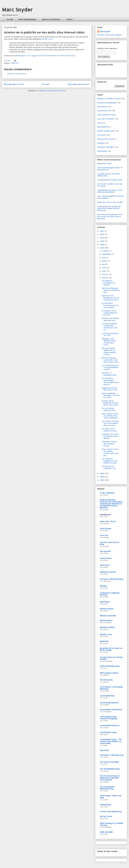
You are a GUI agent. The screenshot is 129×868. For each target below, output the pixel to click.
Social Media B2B (107, 696)
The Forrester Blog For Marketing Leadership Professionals (110, 778)
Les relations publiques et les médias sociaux (110, 461)
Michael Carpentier (108, 616)
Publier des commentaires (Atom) (52, 91)
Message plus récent (14, 84)
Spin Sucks (104, 750)
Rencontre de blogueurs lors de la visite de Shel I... (111, 298)
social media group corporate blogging (108, 718)
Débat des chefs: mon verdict (110, 202)
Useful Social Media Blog (111, 811)
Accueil (10, 19)
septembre (107, 254)
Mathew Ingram (107, 609)
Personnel (102, 135)
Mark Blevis (105, 602)
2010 (102, 241)
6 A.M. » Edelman (107, 493)
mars (104, 271)
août (104, 258)
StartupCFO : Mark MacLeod (112, 755)
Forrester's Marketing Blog (112, 579)
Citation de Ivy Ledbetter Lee (109, 467)
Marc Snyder (17, 10)
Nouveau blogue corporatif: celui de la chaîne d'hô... (110, 360)
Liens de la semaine (106, 119)
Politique (101, 143)
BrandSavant (105, 515)
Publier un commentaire (17, 74)
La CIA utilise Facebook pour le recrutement (110, 305)
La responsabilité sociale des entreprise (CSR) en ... (109, 327)
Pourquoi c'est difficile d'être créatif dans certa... (109, 342)
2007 (102, 248)
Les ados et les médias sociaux (109, 430)
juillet (105, 261)
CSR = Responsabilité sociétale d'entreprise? (111, 197)
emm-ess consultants (51, 19)
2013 (102, 231)
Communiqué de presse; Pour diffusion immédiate (110, 191)
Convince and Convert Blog (110, 543)
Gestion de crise (104, 111)
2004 (103, 480)
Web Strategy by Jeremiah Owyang (112, 824)
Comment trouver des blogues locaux (109, 444)
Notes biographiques (27, 19)
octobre (106, 251)
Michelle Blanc (106, 620)
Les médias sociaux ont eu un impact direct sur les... (110, 423)
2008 (103, 244)
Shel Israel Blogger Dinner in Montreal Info (110, 169)
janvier (105, 278)
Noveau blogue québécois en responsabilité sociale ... (109, 351)
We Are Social (106, 816)
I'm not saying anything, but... (109, 409)
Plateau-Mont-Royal (106, 139)
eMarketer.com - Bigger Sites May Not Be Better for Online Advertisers (47, 56)
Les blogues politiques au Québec (108, 283)
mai (104, 264)
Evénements (103, 107)
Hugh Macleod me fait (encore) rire (110, 389)
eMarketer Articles (108, 572)
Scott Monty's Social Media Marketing (111, 688)
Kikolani (103, 586)
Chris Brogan (105, 528)
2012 (102, 234)
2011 (102, 238)
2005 (103, 477)
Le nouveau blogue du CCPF (110, 334)
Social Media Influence (110, 725)
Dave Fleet (105, 565)
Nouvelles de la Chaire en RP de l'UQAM (111, 649)
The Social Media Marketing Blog (107, 788)
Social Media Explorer (109, 703)
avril (104, 268)
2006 (103, 473)
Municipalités (103, 127)
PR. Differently (106, 680)
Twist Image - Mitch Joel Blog (111, 797)
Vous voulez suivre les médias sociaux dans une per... (110, 452)
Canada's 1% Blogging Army (109, 374)
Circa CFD (104, 535)
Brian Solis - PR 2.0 (108, 521)
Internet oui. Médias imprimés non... (110, 319)
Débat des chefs (104, 164)
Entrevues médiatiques (107, 103)
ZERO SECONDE (106, 832)
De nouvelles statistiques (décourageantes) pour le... (110, 381)
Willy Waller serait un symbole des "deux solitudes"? (110, 416)
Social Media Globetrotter (111, 710)
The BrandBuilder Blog (110, 769)
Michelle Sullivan (107, 627)
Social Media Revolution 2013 (110, 180)
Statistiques (103, 151)
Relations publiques (106, 147)
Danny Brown (106, 558)
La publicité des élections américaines (109, 175)
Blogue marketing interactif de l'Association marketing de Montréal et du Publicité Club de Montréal (111, 504)
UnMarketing (105, 805)
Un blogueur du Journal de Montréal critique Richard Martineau (109, 208)
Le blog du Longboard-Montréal (110, 594)
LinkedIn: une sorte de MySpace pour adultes (110, 436)
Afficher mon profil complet (110, 35)
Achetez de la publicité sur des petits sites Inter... (110, 403)
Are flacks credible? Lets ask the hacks (110, 185)
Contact (69, 19)
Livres (100, 123)
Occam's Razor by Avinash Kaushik (111, 658)
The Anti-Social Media (109, 762)
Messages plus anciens (79, 84)
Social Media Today (108, 732)
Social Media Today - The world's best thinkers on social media (111, 741)
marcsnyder (105, 31)
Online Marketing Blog (110, 666)
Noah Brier (104, 641)
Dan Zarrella (105, 551)
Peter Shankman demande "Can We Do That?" (110, 395)
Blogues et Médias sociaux (109, 99)
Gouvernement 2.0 (105, 115)
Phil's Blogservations (109, 673)
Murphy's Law (106, 634)
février (105, 274)
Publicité (15, 63)
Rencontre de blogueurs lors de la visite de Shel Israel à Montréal (110, 217)
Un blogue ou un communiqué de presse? (109, 313)
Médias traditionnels (106, 131)
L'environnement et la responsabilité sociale (110, 367)
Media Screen (48, 39)
